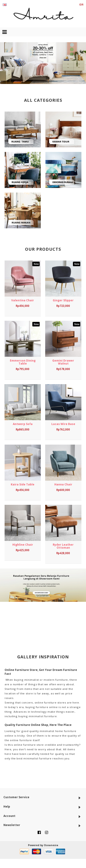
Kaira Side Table (23, 484)
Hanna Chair (63, 484)
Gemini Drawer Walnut (63, 362)
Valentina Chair (23, 300)
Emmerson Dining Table (23, 362)
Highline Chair (23, 545)
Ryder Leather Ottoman (63, 546)
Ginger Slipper (63, 300)
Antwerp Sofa (23, 424)
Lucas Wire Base (63, 424)
